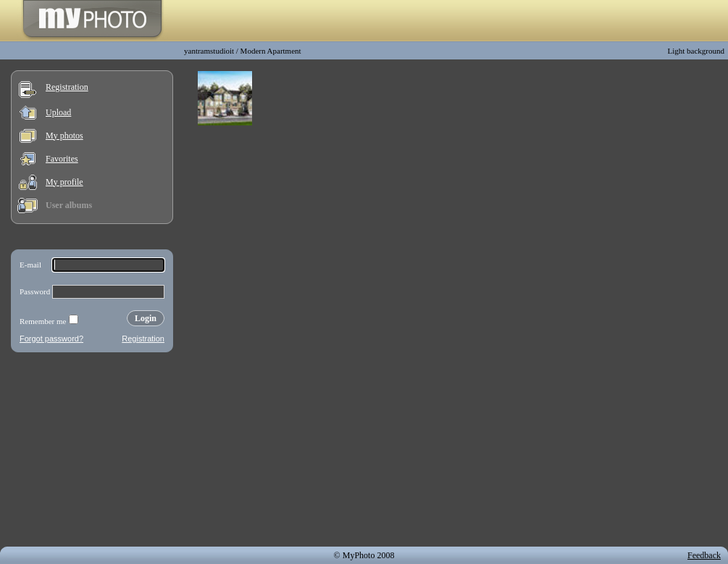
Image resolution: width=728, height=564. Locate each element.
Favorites (62, 159)
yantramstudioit (209, 51)
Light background (696, 51)
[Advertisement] (92, 452)
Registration (67, 87)
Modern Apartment (271, 51)
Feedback (704, 555)
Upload (58, 112)
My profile (64, 182)
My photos (64, 136)
